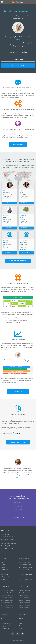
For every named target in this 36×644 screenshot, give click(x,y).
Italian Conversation (24, 598)
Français (21, 626)
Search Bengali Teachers (8, 546)
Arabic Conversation (24, 610)
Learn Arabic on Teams (25, 582)
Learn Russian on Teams (26, 579)
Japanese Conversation (25, 605)
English (21, 619)
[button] (3, 2)
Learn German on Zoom (7, 600)
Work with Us (5, 579)
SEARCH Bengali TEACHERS (18, 261)
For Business (5, 570)
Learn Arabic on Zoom (7, 610)
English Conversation (25, 590)
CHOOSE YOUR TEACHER (18, 442)
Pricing (3, 567)
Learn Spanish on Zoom (7, 595)
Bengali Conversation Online (8, 543)
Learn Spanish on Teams (26, 567)
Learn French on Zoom (7, 593)
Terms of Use (5, 574)
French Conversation (25, 593)
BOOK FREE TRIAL (18, 59)
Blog (2, 619)
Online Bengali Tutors (7, 534)
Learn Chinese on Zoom (7, 603)
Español (21, 621)
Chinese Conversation (25, 603)
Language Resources (7, 623)
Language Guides (6, 628)
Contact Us (4, 572)
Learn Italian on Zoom (7, 598)
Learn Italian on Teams (25, 570)
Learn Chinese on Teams (26, 574)
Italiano (21, 628)
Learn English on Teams (25, 562)
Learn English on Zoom (7, 590)
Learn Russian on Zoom (7, 608)
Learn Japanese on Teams (26, 577)
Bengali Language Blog (7, 548)
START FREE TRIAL (18, 518)
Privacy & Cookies (6, 577)
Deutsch (21, 623)
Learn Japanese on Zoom (8, 605)
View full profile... (7, 203)
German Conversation (25, 600)
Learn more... (19, 382)
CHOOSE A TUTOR (18, 65)
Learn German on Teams (26, 572)
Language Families (6, 626)
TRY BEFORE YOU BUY (18, 392)
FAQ (2, 562)
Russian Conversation (25, 608)
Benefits (3, 565)
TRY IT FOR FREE (18, 145)
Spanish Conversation (25, 595)
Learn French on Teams (25, 565)
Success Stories (5, 621)
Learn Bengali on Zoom (7, 537)
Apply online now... (24, 253)
